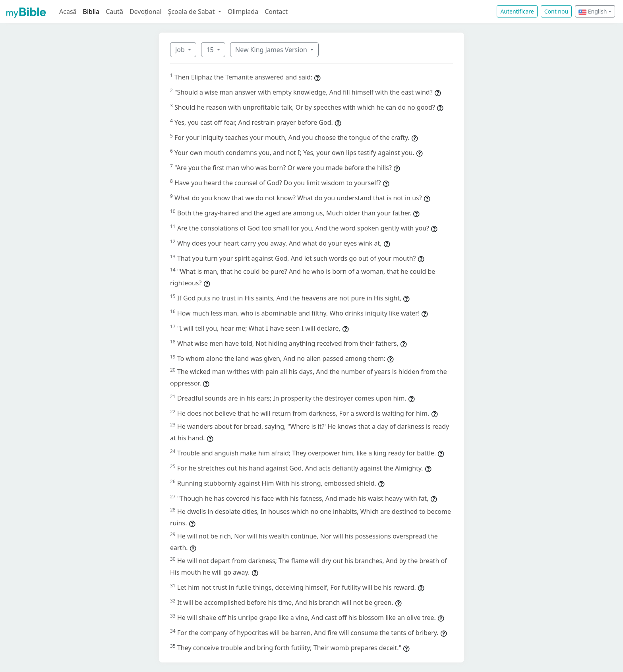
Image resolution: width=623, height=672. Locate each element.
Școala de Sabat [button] (192, 12)
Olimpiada (243, 12)
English (593, 11)
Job (181, 50)
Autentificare (517, 11)
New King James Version (272, 50)
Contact (276, 12)
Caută (114, 12)
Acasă (68, 12)
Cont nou (556, 11)
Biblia (91, 12)
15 (211, 50)
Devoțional (146, 12)
